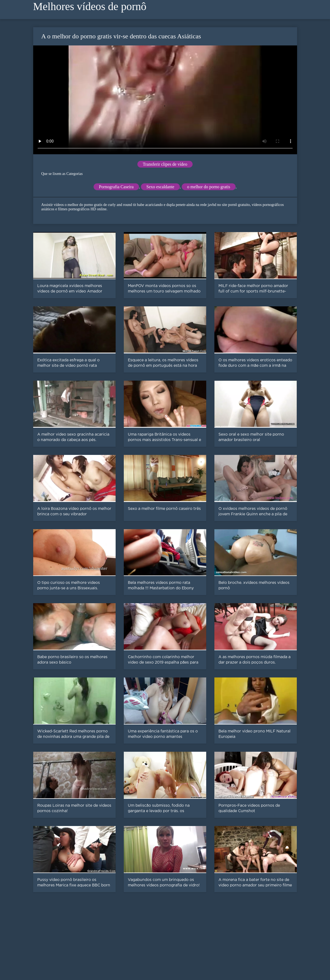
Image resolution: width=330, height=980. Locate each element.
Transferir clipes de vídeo (165, 164)
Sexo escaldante (160, 187)
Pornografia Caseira (116, 187)
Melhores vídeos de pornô (90, 6)
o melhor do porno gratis (209, 187)
